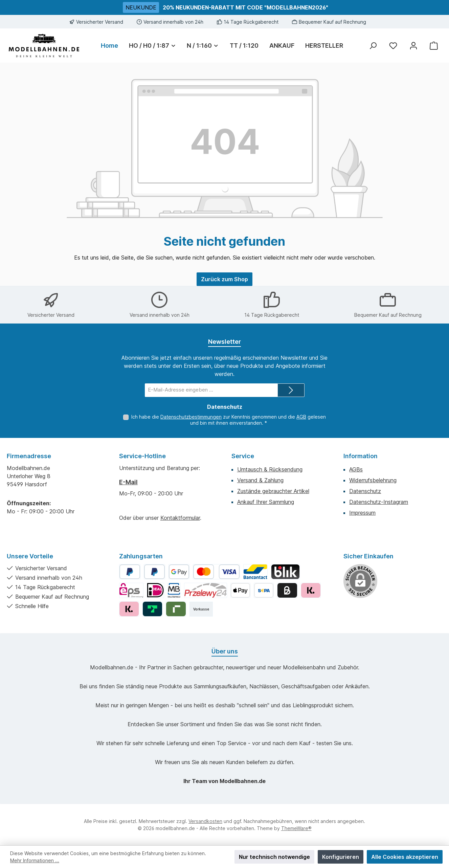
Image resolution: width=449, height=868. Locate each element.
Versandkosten (205, 821)
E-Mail (128, 482)
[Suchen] (373, 46)
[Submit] (291, 390)
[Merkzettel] (393, 46)
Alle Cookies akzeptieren (405, 857)
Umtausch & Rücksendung (270, 469)
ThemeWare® (296, 828)
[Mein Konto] (413, 46)
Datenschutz (365, 491)
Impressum (362, 513)
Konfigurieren (341, 857)
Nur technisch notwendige (274, 857)
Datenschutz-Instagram (379, 502)
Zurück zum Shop (224, 279)
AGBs (356, 469)
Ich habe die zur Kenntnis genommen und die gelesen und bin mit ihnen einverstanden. (229, 420)
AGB (301, 417)
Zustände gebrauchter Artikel (273, 491)
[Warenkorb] (434, 46)
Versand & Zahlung (260, 480)
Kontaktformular (180, 518)
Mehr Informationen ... (35, 860)
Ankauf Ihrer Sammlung (266, 502)
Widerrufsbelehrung (373, 480)
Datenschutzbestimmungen (191, 417)
